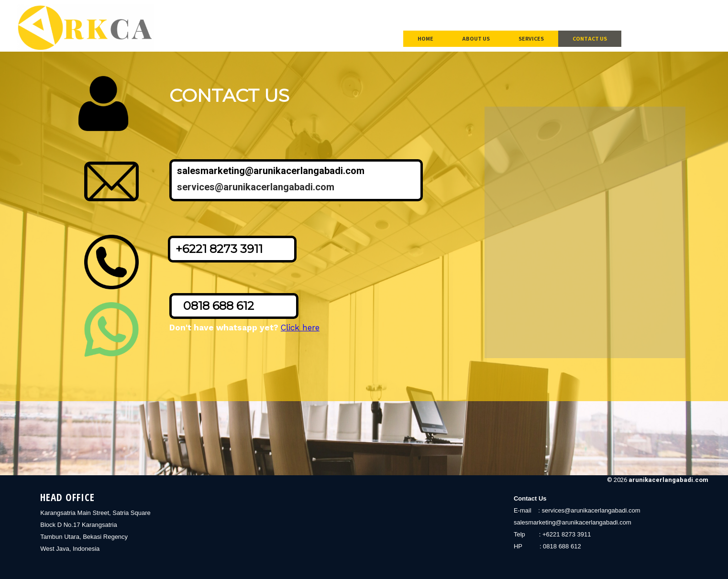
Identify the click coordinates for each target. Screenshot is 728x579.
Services (531, 38)
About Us (476, 38)
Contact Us (590, 38)
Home (425, 38)
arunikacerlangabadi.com (668, 480)
